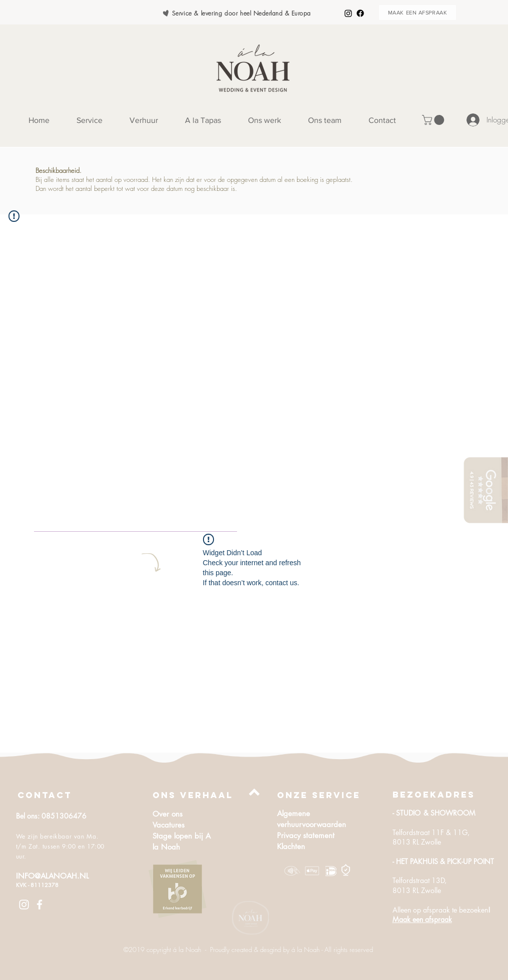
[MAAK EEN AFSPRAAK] (417, 12)
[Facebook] (360, 13)
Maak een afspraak (422, 919)
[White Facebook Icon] (39, 905)
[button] (434, 120)
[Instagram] (348, 13)
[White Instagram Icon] (24, 905)
